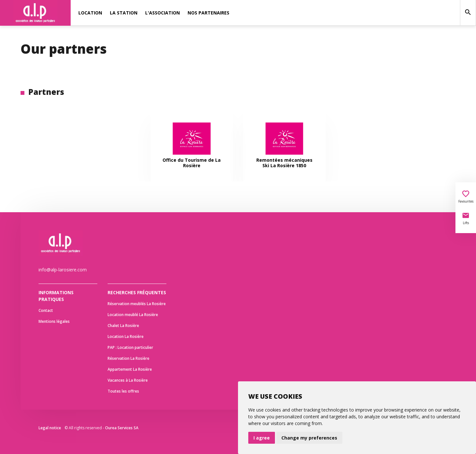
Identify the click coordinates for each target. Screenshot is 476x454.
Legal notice (50, 428)
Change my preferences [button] (309, 438)
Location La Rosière (126, 336)
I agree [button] (262, 438)
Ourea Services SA (122, 428)
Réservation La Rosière (128, 358)
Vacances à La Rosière (128, 380)
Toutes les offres (123, 391)
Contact (46, 310)
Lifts (466, 218)
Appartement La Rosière (130, 369)
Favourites (466, 197)
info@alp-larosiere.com (63, 270)
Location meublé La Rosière (133, 315)
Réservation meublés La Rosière (137, 304)
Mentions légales (54, 321)
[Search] (468, 13)
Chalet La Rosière (123, 326)
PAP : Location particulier (130, 347)
